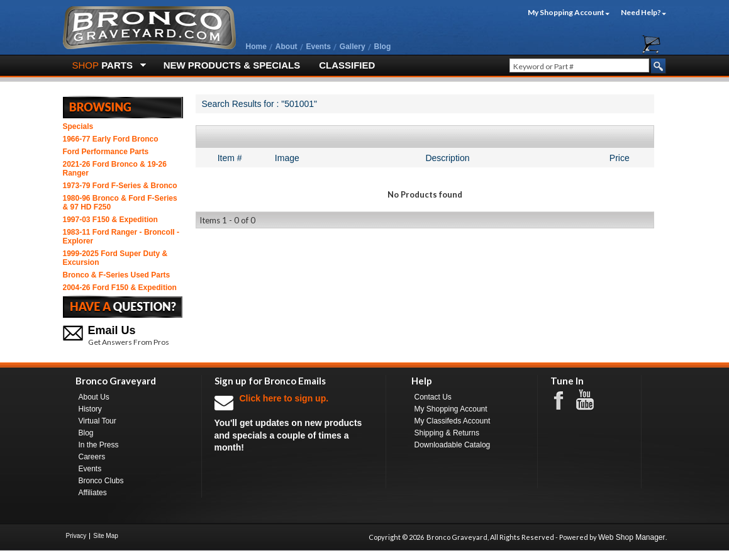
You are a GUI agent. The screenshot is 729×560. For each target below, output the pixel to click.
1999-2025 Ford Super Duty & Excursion (115, 258)
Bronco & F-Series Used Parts (117, 275)
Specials (78, 126)
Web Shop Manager (632, 537)
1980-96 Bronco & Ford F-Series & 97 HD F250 (120, 203)
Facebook (565, 400)
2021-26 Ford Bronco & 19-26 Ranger (115, 169)
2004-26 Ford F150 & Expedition (120, 288)
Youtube (591, 400)
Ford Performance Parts (106, 152)
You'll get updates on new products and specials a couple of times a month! (294, 423)
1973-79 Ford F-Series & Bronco (120, 186)
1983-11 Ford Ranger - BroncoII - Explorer (121, 237)
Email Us (112, 330)
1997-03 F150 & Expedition (110, 220)
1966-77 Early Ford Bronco (111, 139)
